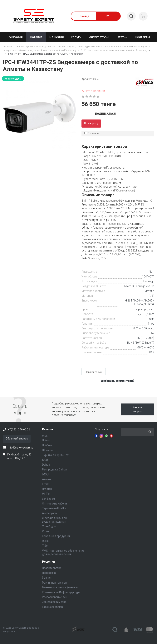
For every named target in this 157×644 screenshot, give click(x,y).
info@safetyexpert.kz (21, 448)
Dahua (46, 465)
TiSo (45, 546)
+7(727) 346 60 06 (19, 429)
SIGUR (46, 460)
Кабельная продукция (56, 536)
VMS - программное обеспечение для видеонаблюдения (63, 552)
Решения (48, 562)
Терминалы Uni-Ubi (54, 508)
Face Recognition (52, 607)
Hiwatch (47, 489)
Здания (47, 578)
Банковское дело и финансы (60, 587)
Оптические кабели (54, 504)
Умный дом (49, 526)
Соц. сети (102, 429)
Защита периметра (54, 602)
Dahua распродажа (142, 309)
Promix (46, 531)
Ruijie (45, 541)
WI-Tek (46, 494)
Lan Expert (49, 499)
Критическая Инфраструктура (61, 592)
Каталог (48, 429)
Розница (83, 16)
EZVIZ (46, 484)
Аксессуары (50, 513)
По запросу (91, 123)
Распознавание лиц (55, 597)
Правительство (52, 568)
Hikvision (47, 450)
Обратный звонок (17, 439)
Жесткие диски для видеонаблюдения (54, 520)
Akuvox (47, 479)
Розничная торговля (55, 583)
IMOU (45, 474)
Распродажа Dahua (54, 469)
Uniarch (47, 440)
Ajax (45, 436)
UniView (47, 445)
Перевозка (49, 573)
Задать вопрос (137, 409)
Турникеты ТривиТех (55, 455)
